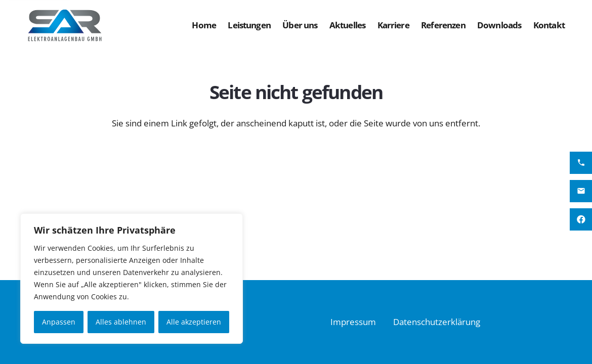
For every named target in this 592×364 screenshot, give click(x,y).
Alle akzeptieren (194, 322)
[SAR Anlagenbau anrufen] (581, 163)
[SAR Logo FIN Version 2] (65, 25)
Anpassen (59, 322)
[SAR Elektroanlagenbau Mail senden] (581, 191)
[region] (132, 279)
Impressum (353, 322)
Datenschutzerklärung (437, 322)
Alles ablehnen (121, 322)
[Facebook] (581, 219)
